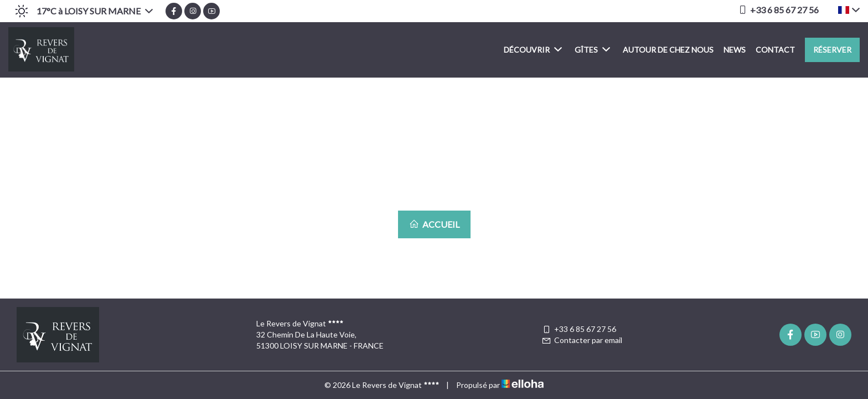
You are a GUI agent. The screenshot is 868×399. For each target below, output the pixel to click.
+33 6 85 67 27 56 (579, 329)
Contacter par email (582, 340)
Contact (775, 50)
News (735, 50)
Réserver (832, 50)
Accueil (434, 224)
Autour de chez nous (668, 50)
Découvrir (533, 49)
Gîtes (592, 49)
